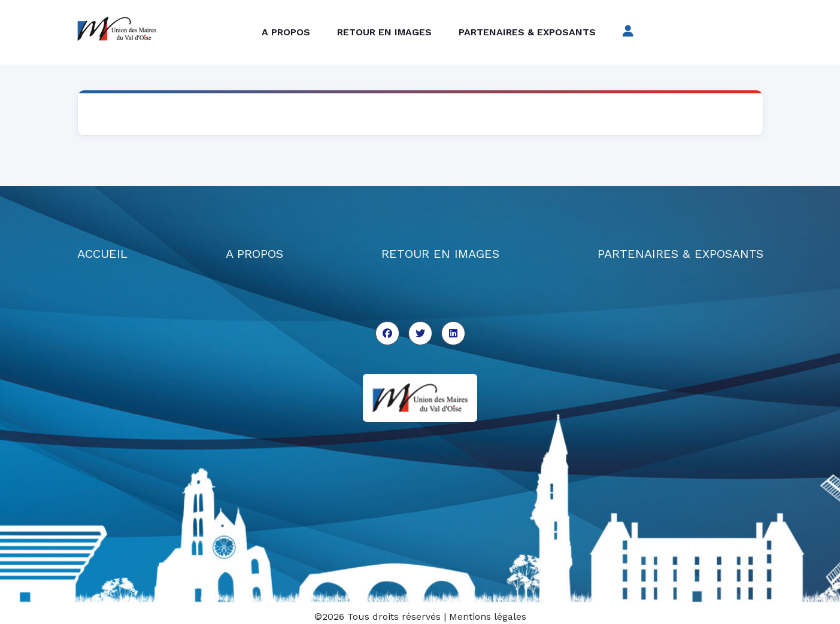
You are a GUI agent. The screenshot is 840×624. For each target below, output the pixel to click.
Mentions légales (488, 617)
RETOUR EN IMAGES (440, 254)
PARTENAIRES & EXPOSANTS (680, 254)
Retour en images (384, 32)
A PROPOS (254, 254)
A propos (286, 32)
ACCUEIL (102, 254)
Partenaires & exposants (527, 32)
